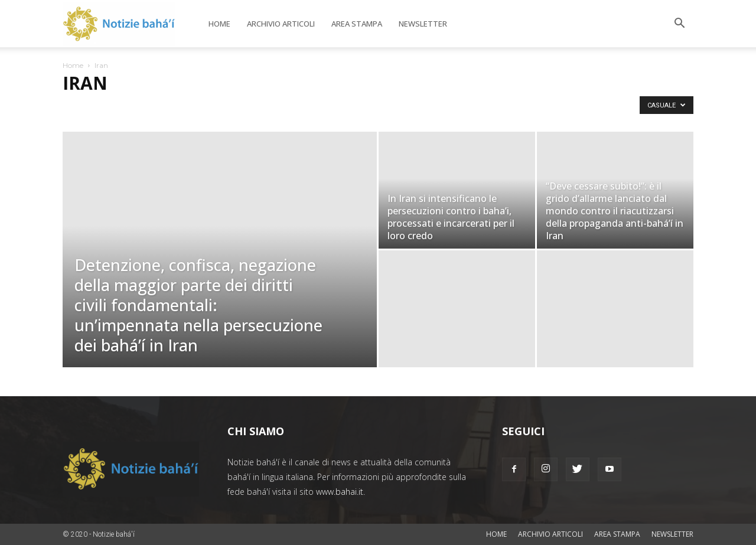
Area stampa (357, 24)
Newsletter (423, 24)
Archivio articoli (281, 24)
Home (219, 24)
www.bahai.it (340, 492)
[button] (679, 25)
